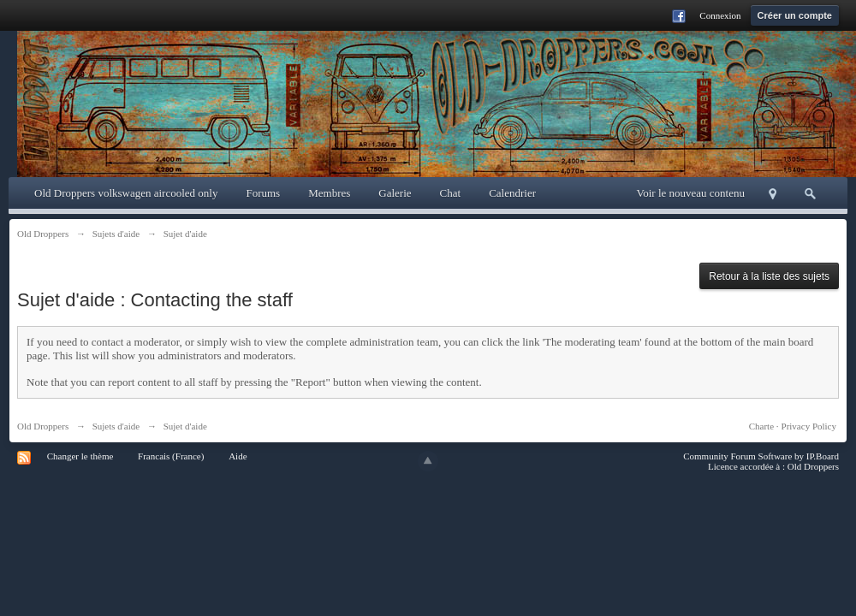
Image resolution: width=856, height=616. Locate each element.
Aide (238, 456)
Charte (761, 426)
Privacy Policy (809, 426)
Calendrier (512, 193)
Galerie (395, 193)
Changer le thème (80, 456)
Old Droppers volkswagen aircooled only (126, 193)
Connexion (720, 15)
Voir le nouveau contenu (691, 193)
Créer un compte (795, 15)
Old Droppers (43, 426)
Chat (451, 193)
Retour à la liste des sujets (769, 276)
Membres (329, 193)
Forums (263, 193)
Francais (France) (171, 456)
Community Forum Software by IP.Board (761, 456)
